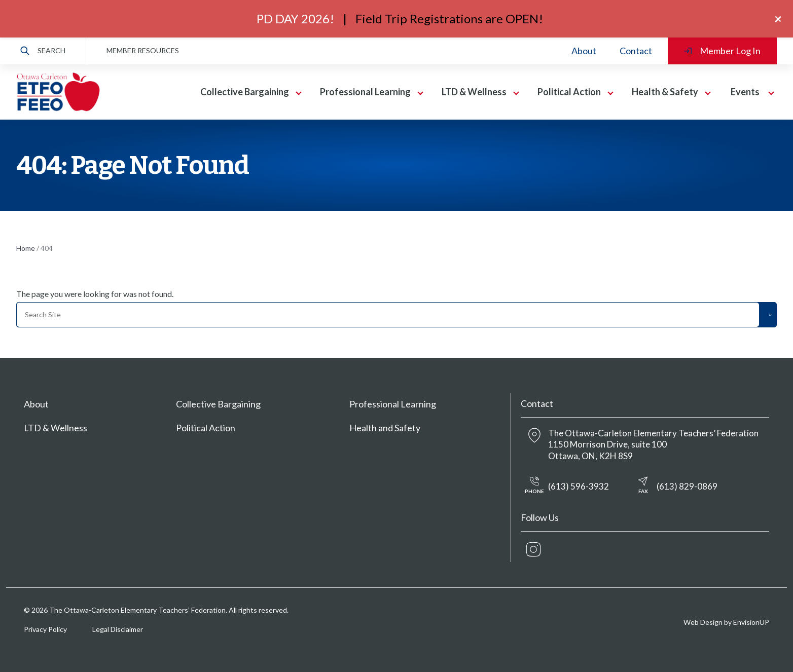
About (584, 51)
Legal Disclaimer (118, 629)
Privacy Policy (45, 629)
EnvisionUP (751, 622)
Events (745, 92)
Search (43, 51)
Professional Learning (365, 92)
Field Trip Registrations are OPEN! (449, 18)
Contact (636, 51)
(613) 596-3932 (565, 486)
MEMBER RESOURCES (143, 50)
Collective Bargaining (245, 92)
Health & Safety (665, 92)
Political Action (569, 92)
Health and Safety (385, 428)
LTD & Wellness (474, 92)
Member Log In (722, 51)
